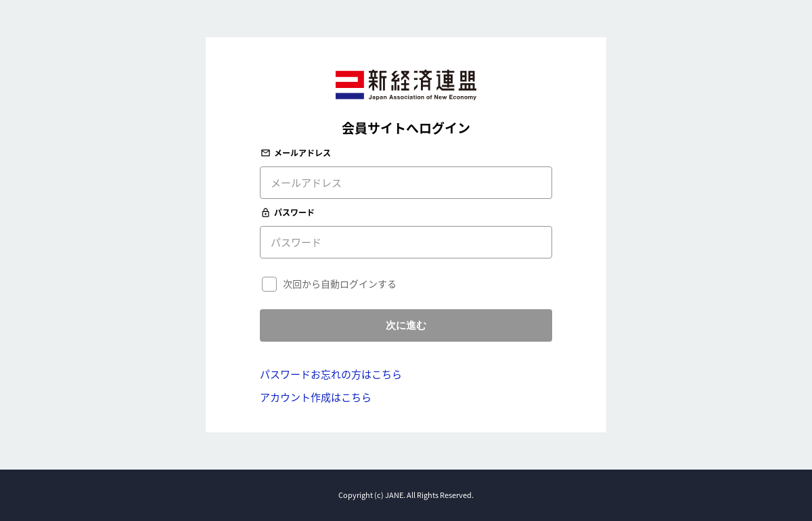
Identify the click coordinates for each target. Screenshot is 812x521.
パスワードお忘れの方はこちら (331, 374)
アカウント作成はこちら (316, 397)
